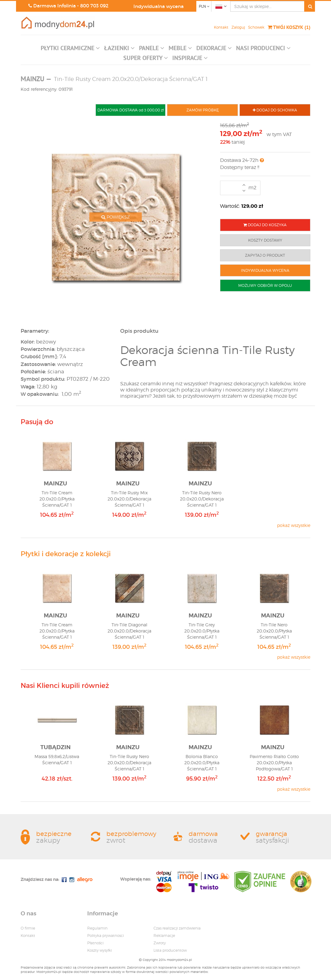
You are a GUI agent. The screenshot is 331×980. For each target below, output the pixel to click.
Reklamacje (164, 936)
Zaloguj (238, 27)
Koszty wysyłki (100, 950)
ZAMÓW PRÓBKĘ (203, 110)
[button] (70, 50)
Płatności (95, 943)
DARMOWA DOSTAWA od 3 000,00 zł (131, 110)
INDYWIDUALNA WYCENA (265, 270)
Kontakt (221, 27)
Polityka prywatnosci (106, 936)
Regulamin (97, 928)
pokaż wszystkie (294, 525)
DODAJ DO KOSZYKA (265, 225)
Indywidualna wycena (159, 6)
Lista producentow (170, 950)
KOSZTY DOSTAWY (265, 240)
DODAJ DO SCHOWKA (275, 110)
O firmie (28, 928)
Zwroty (160, 943)
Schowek (256, 27)
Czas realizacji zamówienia (177, 928)
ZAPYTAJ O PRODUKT (265, 255)
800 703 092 (94, 6)
